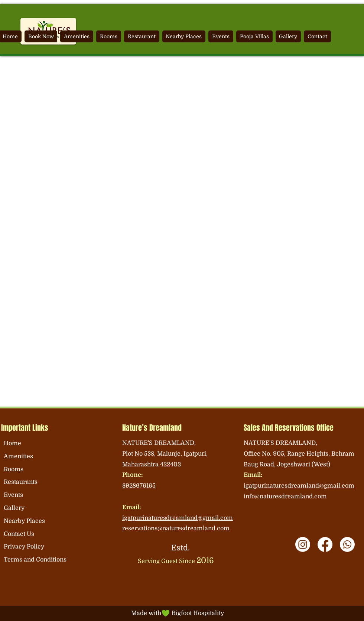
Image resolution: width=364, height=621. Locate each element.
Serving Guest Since (176, 561)
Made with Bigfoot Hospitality (178, 613)
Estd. (181, 548)
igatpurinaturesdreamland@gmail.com (178, 518)
